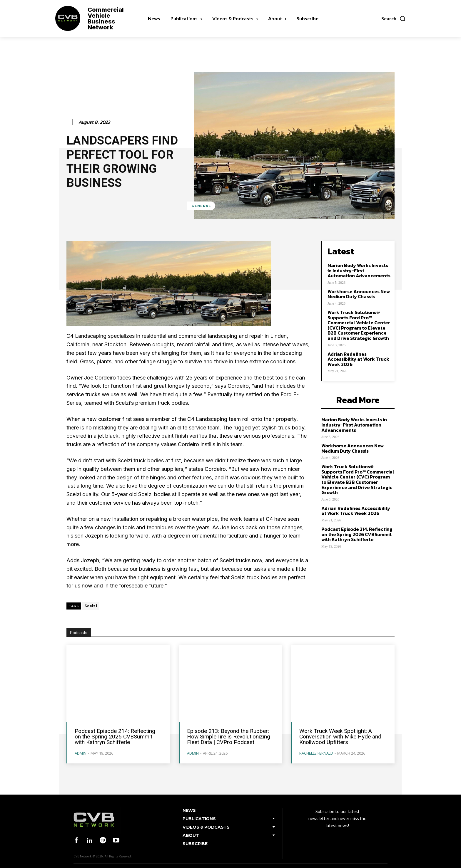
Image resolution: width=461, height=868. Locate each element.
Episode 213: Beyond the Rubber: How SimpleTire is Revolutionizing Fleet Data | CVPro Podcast (229, 737)
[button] (394, 19)
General (201, 206)
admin (81, 753)
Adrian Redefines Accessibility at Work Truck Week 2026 (358, 359)
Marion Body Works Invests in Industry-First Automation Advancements (359, 270)
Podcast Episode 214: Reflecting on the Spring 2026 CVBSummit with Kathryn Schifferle (357, 534)
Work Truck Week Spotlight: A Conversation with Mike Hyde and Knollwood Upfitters (340, 737)
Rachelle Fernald (316, 753)
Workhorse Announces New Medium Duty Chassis (359, 294)
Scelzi (91, 606)
